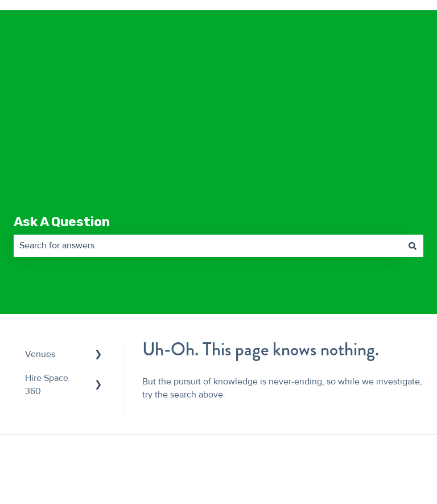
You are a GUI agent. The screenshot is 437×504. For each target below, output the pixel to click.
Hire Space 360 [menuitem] (47, 300)
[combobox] (208, 161)
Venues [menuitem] (40, 269)
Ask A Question (62, 137)
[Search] (413, 161)
